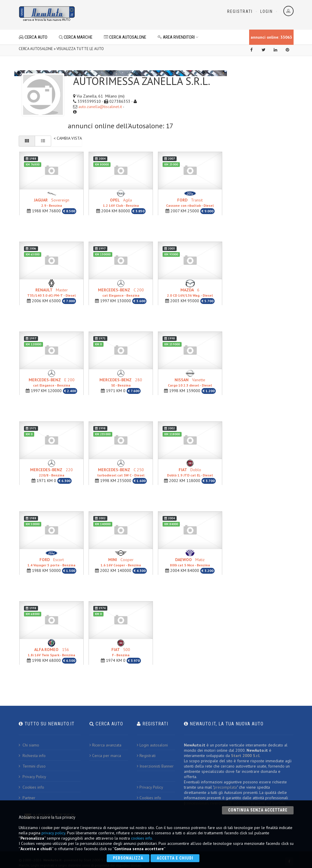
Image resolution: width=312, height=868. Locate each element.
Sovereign (52, 203)
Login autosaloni (152, 745)
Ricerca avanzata (105, 745)
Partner (27, 798)
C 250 (121, 472)
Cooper (121, 562)
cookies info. (142, 838)
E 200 (52, 382)
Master (51, 292)
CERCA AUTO (33, 37)
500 (121, 652)
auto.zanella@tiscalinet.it (100, 107)
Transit (190, 203)
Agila (121, 203)
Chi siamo (29, 745)
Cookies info (31, 787)
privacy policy (53, 833)
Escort (51, 562)
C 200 (121, 292)
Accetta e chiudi (175, 858)
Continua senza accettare (258, 810)
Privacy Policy (32, 777)
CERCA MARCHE (76, 37)
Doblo (190, 472)
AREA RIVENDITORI (178, 37)
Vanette (190, 382)
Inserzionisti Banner (155, 766)
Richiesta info (32, 756)
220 (51, 472)
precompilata (225, 787)
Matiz (190, 562)
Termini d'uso (32, 766)
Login (267, 11)
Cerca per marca (105, 756)
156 (51, 652)
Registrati (240, 11)
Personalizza (128, 858)
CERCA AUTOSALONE (125, 37)
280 (121, 382)
